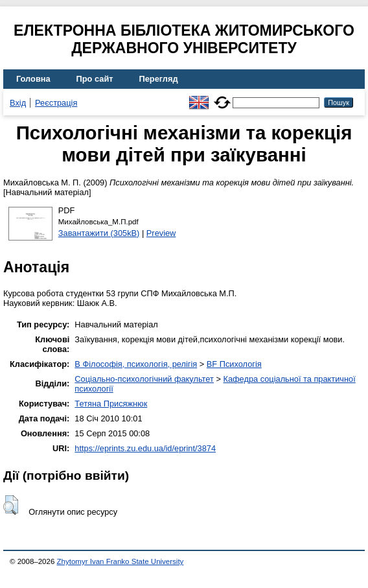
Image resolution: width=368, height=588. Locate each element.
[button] (11, 505)
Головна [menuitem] (33, 79)
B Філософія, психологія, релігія (136, 364)
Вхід (18, 103)
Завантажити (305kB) (99, 233)
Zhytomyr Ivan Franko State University (121, 561)
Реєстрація (56, 103)
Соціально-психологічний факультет (144, 379)
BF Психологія (234, 364)
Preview (161, 233)
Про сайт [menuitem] (95, 79)
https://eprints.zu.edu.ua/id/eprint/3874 (145, 448)
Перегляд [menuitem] (159, 79)
